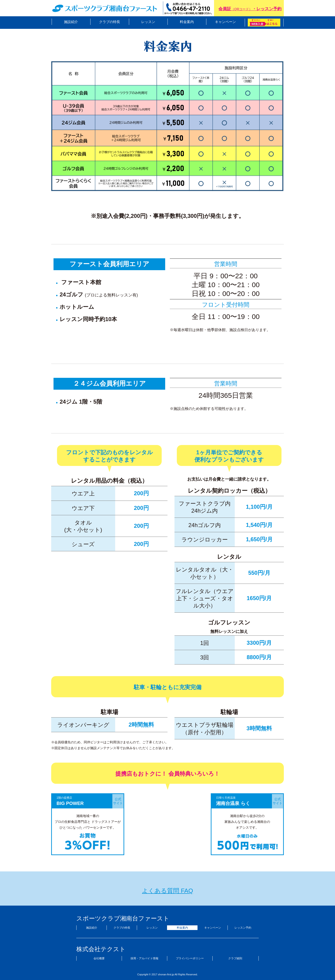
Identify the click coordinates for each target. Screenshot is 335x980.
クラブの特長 (110, 22)
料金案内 (187, 22)
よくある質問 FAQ (167, 891)
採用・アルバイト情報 (144, 958)
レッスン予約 (243, 928)
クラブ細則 (235, 958)
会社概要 (99, 958)
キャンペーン (225, 22)
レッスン (148, 22)
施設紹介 (71, 22)
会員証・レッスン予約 (250, 9)
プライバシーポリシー (190, 958)
